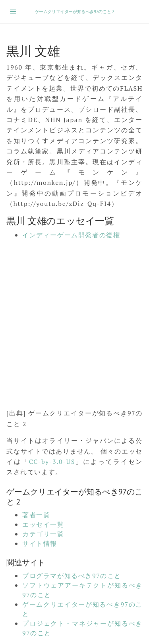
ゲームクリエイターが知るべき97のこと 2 (75, 12)
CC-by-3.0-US (52, 462)
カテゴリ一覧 (43, 534)
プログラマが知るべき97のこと (72, 576)
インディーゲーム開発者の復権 (71, 235)
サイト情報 (40, 543)
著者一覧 (36, 515)
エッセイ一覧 (43, 524)
